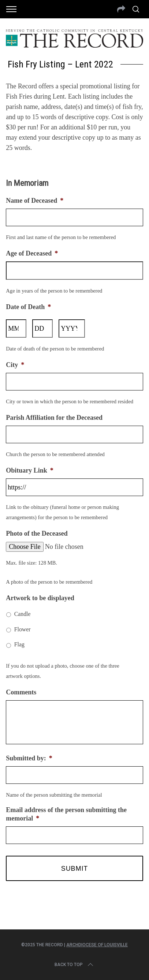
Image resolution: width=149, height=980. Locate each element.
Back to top (74, 965)
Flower (23, 629)
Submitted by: (29, 758)
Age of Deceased (32, 253)
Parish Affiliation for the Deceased (54, 418)
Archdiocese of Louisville (97, 945)
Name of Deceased (35, 201)
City (15, 365)
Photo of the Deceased (37, 533)
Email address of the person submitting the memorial (66, 814)
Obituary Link (30, 470)
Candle (23, 614)
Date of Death (28, 307)
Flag (19, 644)
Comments (21, 692)
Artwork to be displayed (40, 598)
